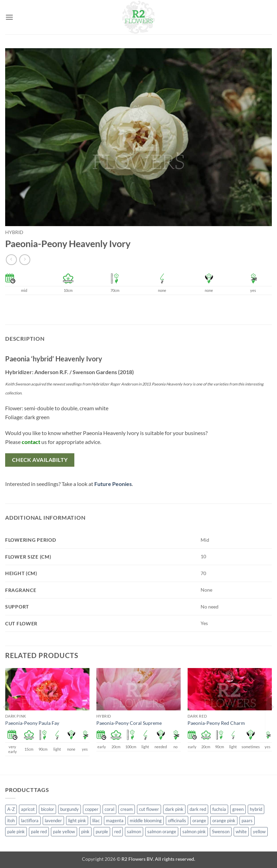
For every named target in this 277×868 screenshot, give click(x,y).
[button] (9, 17)
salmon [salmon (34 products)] (134, 832)
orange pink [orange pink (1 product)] (224, 821)
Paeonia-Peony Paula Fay (32, 723)
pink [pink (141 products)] (85, 832)
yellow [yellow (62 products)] (259, 832)
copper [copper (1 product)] (92, 809)
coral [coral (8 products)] (109, 809)
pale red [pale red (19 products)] (39, 832)
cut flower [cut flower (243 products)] (149, 809)
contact (31, 442)
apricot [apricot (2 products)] (28, 809)
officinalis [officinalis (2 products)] (177, 821)
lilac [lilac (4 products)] (96, 821)
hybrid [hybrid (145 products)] (256, 809)
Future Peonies (113, 484)
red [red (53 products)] (118, 832)
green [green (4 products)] (238, 809)
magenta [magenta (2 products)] (115, 821)
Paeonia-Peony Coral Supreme (129, 723)
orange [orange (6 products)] (199, 821)
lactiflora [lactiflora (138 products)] (30, 821)
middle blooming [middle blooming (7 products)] (146, 821)
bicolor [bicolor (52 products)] (47, 809)
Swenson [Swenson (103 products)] (221, 832)
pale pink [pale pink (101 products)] (16, 832)
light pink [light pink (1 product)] (77, 821)
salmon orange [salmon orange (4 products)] (162, 832)
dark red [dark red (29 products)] (198, 809)
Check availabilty (40, 460)
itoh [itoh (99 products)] (11, 821)
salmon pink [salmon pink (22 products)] (194, 832)
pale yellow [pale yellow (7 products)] (64, 832)
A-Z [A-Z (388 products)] (11, 809)
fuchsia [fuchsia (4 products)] (219, 809)
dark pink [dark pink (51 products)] (174, 809)
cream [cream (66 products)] (127, 809)
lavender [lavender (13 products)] (53, 821)
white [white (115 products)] (241, 832)
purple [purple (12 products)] (102, 832)
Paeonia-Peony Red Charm (216, 723)
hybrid (14, 232)
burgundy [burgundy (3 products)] (70, 809)
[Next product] (11, 260)
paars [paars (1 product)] (247, 821)
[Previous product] (25, 260)
